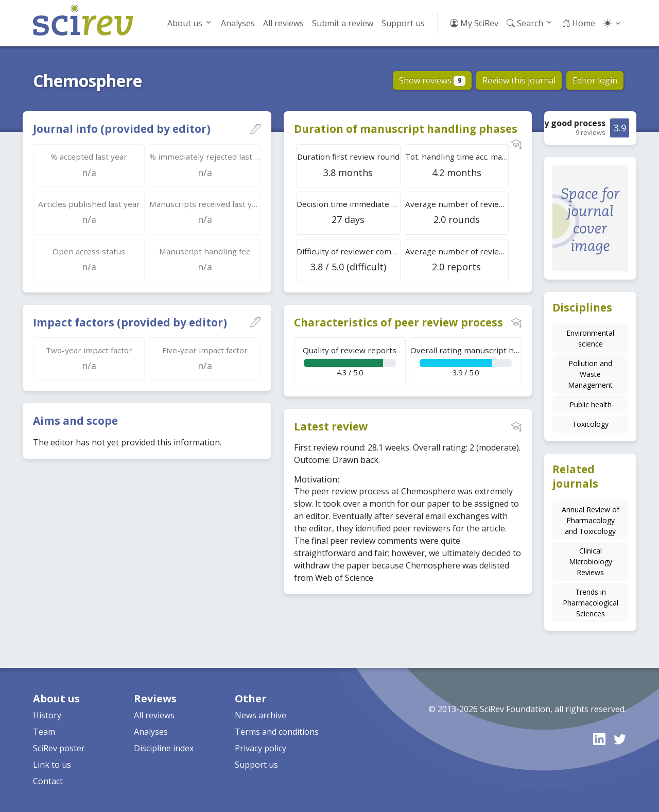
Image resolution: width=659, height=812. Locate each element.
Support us (403, 23)
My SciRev (474, 23)
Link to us (52, 765)
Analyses (238, 23)
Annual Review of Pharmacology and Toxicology (591, 520)
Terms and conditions (277, 732)
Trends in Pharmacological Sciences (591, 603)
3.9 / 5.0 (466, 361)
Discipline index (164, 748)
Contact (48, 781)
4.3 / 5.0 (350, 361)
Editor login (595, 80)
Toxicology (590, 424)
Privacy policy (261, 748)
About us (185, 23)
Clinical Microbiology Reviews (591, 562)
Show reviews (432, 80)
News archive (261, 715)
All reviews (283, 23)
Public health (591, 404)
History (47, 715)
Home (578, 23)
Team (44, 732)
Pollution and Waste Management (590, 374)
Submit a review (343, 23)
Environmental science (590, 338)
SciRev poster (59, 748)
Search (525, 23)
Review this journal (519, 80)
